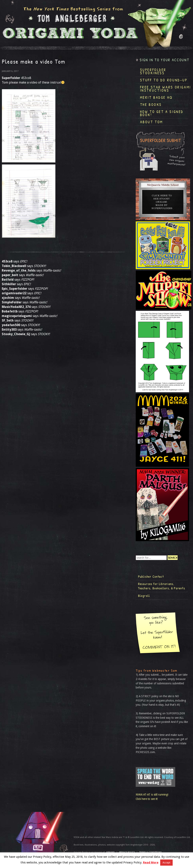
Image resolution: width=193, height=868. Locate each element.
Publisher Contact (151, 576)
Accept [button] (166, 863)
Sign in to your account (165, 60)
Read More (151, 862)
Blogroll (144, 596)
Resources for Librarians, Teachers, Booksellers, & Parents (162, 586)
